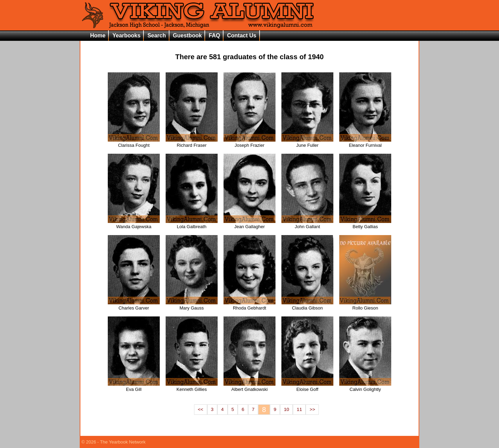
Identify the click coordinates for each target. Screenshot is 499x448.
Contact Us (242, 35)
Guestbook (187, 35)
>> (312, 409)
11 (299, 409)
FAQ (214, 35)
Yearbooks (126, 35)
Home (98, 35)
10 (286, 409)
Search (156, 35)
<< (201, 409)
